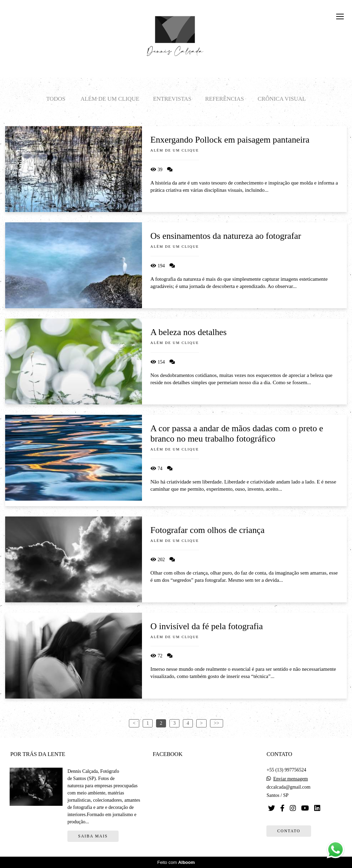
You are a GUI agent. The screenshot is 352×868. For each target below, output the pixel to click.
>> (217, 723)
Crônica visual (282, 99)
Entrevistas (172, 99)
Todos (56, 99)
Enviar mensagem (291, 779)
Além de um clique (110, 99)
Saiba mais (93, 836)
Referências (225, 99)
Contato (289, 831)
